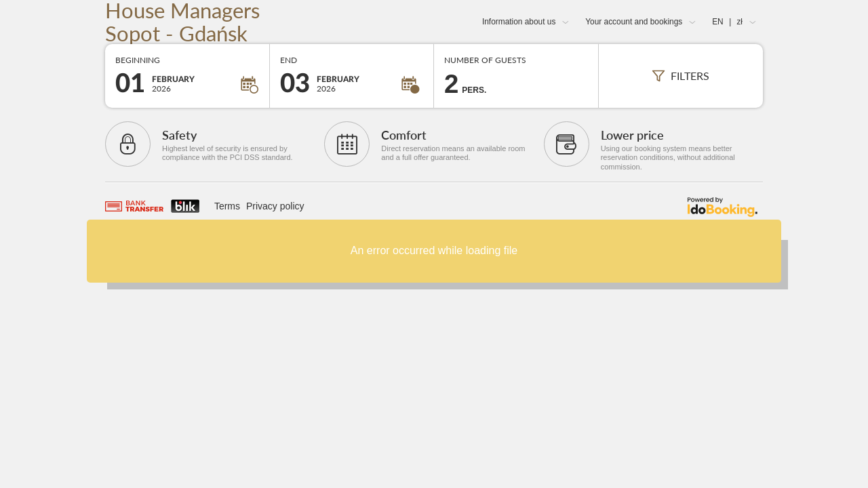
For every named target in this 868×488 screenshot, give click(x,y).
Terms (227, 206)
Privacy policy (275, 206)
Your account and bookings (634, 22)
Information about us (519, 22)
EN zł (727, 22)
